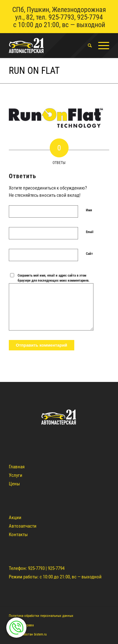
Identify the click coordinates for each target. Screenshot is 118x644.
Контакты (18, 535)
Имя (89, 210)
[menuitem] (87, 45)
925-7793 (61, 17)
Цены (14, 484)
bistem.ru (40, 634)
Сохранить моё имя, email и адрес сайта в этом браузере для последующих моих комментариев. (53, 278)
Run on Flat (34, 70)
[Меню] (101, 45)
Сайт (89, 254)
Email (90, 232)
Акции (15, 518)
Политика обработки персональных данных (41, 616)
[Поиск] (87, 45)
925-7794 (90, 17)
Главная (17, 467)
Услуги (16, 475)
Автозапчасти (23, 526)
